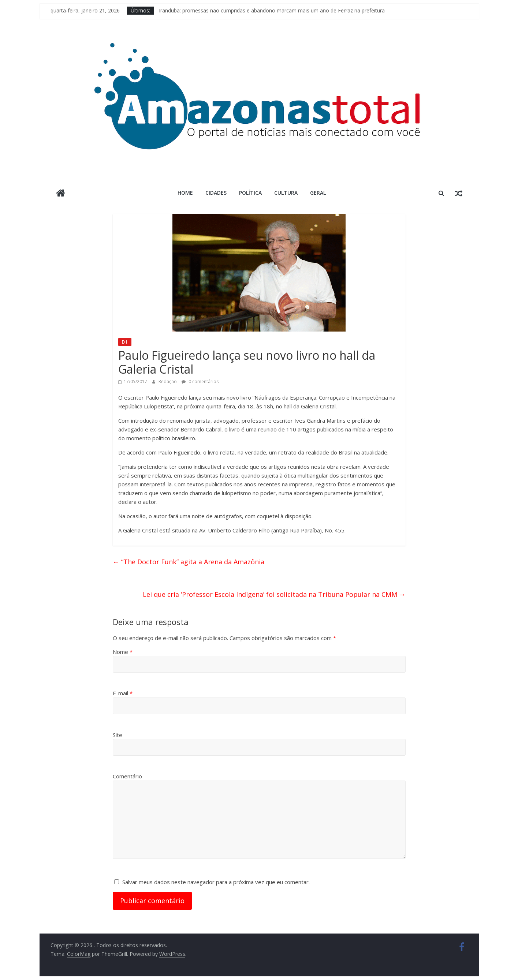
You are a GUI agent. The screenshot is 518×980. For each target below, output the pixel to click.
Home (185, 193)
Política (250, 193)
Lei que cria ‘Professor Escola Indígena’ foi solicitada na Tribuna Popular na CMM (274, 594)
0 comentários (200, 381)
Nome (123, 652)
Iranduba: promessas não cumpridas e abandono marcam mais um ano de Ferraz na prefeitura (272, 10)
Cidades (216, 193)
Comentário (127, 776)
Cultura (286, 193)
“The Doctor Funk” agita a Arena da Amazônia (189, 562)
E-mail (123, 693)
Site (118, 735)
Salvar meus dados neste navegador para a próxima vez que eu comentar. (216, 882)
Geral (318, 193)
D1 (125, 342)
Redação (168, 381)
